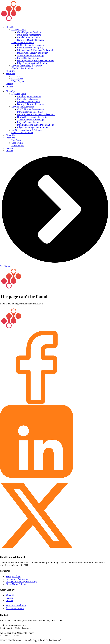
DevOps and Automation (23, 42)
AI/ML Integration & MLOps (31, 55)
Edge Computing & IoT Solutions (33, 63)
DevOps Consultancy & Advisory (27, 66)
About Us (10, 71)
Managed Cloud (19, 30)
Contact (9, 86)
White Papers (18, 81)
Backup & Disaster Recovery (31, 40)
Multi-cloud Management (29, 35)
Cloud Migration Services (29, 32)
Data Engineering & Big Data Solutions (35, 61)
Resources (10, 73)
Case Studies (17, 79)
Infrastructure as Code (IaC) (30, 48)
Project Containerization (28, 58)
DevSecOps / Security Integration (33, 53)
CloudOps (10, 27)
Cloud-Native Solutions (22, 68)
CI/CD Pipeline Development (31, 45)
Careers (9, 84)
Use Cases (16, 76)
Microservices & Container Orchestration (36, 50)
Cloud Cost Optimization (29, 37)
